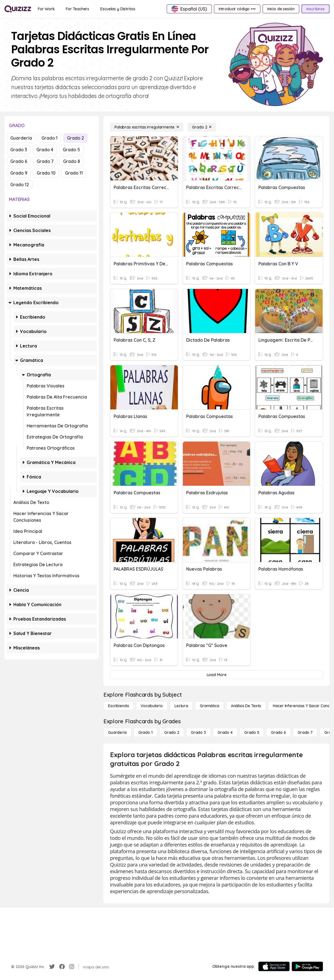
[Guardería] (117, 732)
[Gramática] (210, 706)
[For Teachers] (78, 9)
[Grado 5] (252, 732)
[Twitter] (52, 967)
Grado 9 (19, 173)
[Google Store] (307, 966)
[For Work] (46, 9)
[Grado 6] (278, 732)
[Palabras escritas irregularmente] (147, 127)
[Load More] (216, 675)
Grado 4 (45, 150)
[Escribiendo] (119, 706)
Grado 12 (20, 185)
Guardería (21, 138)
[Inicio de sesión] (281, 9)
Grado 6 (19, 161)
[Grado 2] (202, 127)
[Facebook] (62, 967)
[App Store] (274, 966)
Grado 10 (46, 173)
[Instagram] (72, 967)
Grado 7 (45, 161)
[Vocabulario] (152, 706)
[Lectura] (181, 706)
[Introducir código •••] (237, 9)
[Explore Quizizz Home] (18, 9)
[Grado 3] (198, 732)
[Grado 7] (305, 732)
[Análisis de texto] (246, 706)
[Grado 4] (225, 732)
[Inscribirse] (316, 9)
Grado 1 (49, 138)
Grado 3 (19, 150)
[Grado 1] (145, 732)
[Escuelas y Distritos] (118, 9)
